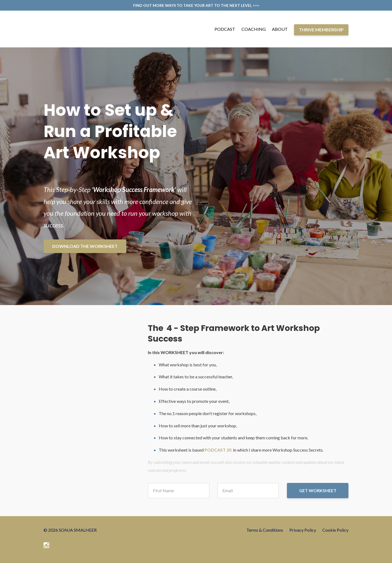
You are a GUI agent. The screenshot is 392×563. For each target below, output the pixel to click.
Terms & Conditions (265, 530)
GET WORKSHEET (318, 490)
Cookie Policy (335, 530)
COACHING (254, 29)
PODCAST (225, 29)
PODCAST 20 (218, 450)
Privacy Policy (303, 530)
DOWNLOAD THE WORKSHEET (85, 246)
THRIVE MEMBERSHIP (321, 30)
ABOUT (280, 29)
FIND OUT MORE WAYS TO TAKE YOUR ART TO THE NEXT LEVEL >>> (196, 5)
